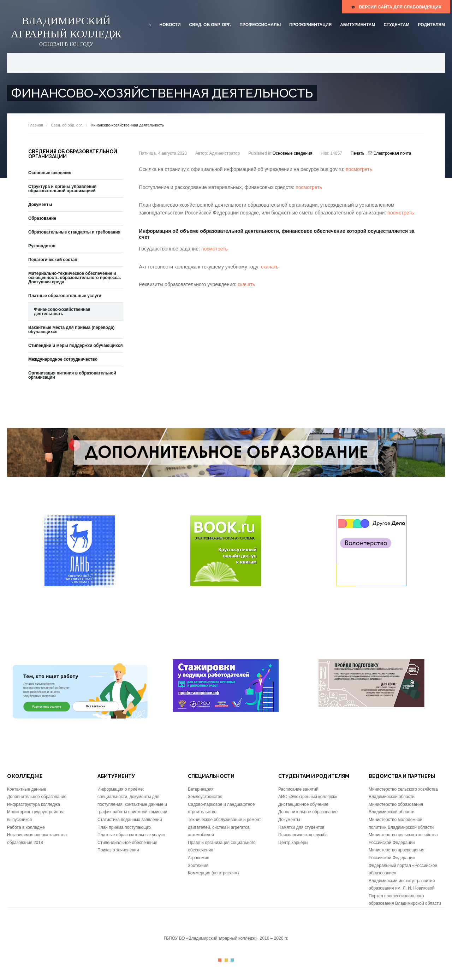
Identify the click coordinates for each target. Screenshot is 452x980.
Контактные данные (27, 789)
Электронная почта (389, 153)
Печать (358, 153)
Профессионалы (260, 25)
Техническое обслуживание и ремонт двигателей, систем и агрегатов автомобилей (224, 827)
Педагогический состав (53, 260)
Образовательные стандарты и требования (74, 232)
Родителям (431, 25)
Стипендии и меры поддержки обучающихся (75, 346)
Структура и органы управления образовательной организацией (62, 189)
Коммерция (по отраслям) (213, 873)
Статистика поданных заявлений (130, 820)
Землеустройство (205, 797)
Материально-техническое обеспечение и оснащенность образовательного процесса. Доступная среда (75, 278)
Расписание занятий (298, 789)
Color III (232, 960)
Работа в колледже (26, 827)
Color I (220, 960)
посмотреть (359, 169)
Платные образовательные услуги (65, 296)
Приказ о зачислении (118, 850)
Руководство (42, 246)
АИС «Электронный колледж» (308, 797)
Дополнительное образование (37, 797)
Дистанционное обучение (303, 804)
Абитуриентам (358, 25)
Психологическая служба (303, 835)
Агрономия (198, 858)
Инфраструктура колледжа (34, 804)
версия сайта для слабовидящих (396, 7)
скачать (270, 267)
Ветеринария (201, 789)
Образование (42, 218)
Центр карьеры (293, 843)
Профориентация (310, 25)
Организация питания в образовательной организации (72, 375)
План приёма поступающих (124, 827)
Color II (226, 960)
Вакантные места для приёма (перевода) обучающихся (71, 330)
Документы (40, 205)
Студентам (396, 25)
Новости (170, 25)
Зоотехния (198, 866)
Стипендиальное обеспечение (127, 843)
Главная (36, 125)
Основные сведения (292, 153)
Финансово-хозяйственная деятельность (62, 312)
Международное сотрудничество (63, 359)
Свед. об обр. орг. (210, 25)
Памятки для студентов (301, 827)
